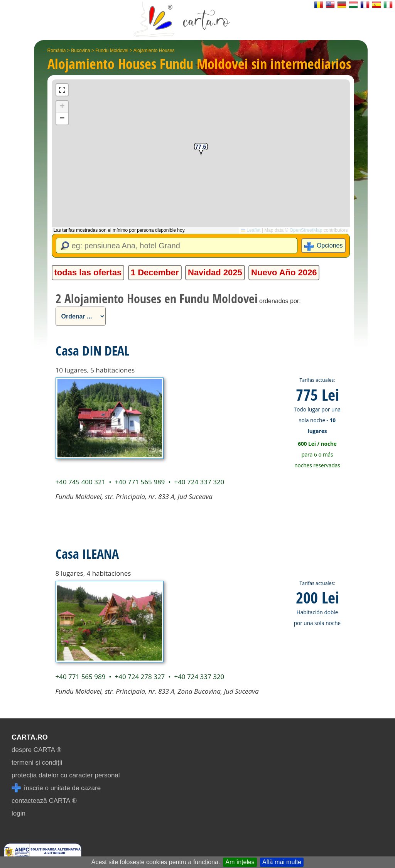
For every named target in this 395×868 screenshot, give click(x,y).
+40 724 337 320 (199, 482)
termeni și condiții (37, 763)
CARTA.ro (30, 737)
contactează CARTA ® (44, 801)
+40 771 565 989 (140, 482)
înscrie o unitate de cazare (56, 788)
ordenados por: (280, 301)
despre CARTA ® (36, 750)
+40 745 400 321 (81, 482)
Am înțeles (240, 862)
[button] (201, 150)
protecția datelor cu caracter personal (66, 775)
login (19, 813)
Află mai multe (282, 862)
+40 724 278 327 (140, 677)
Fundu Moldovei (112, 51)
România (57, 51)
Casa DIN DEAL (93, 351)
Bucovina (80, 51)
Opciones (330, 245)
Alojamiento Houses (154, 51)
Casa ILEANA (87, 554)
